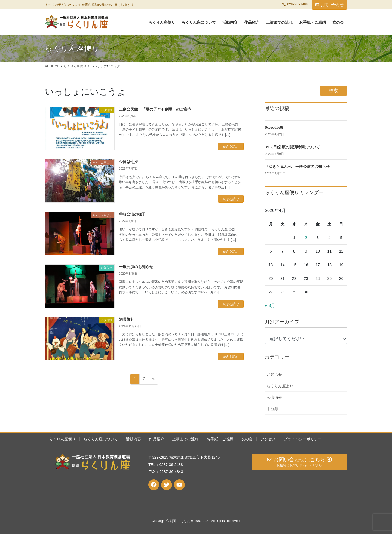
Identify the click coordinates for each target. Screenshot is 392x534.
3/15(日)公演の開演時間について (292, 147)
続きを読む (231, 146)
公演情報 (274, 397)
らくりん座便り (62, 439)
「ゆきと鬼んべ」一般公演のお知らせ (297, 167)
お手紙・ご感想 (220, 439)
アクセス (268, 439)
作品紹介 (157, 439)
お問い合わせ (329, 5)
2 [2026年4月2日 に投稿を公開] (306, 238)
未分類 (272, 409)
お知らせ (274, 375)
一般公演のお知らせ (136, 267)
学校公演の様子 (132, 214)
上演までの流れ (185, 439)
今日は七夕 (128, 162)
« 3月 (270, 306)
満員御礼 (127, 319)
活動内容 (133, 439)
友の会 (247, 439)
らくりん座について (101, 439)
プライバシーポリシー (303, 439)
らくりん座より (280, 386)
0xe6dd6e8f (274, 128)
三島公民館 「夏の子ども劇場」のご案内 (155, 109)
